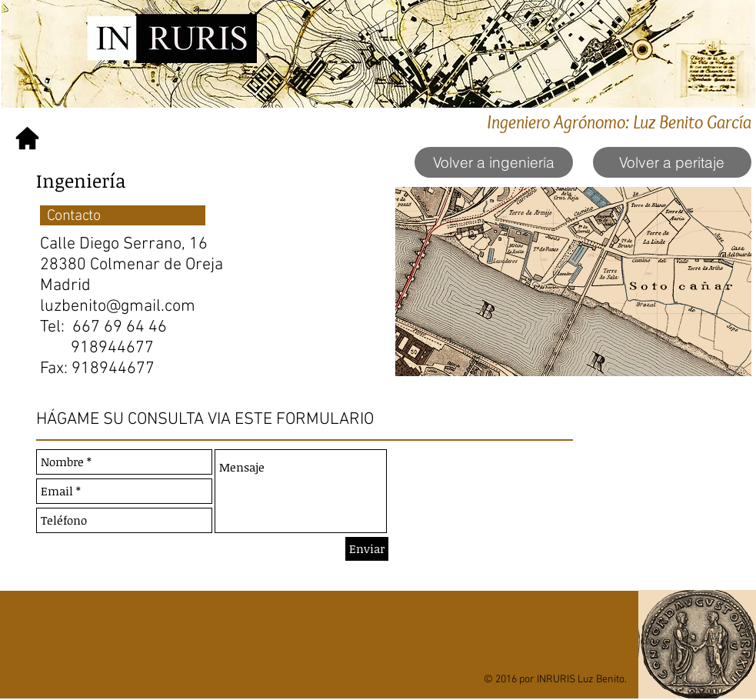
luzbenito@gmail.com (118, 307)
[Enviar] (367, 549)
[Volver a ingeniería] (494, 162)
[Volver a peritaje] (672, 162)
